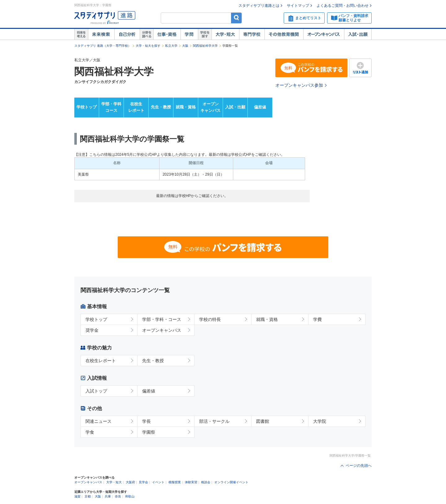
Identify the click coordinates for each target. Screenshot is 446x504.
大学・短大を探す (148, 46)
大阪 (185, 46)
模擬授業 (175, 482)
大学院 (320, 421)
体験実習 (191, 482)
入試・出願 (358, 34)
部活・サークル (214, 421)
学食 (90, 432)
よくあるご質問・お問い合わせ (343, 6)
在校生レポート (136, 107)
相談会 (206, 482)
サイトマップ (298, 6)
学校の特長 (210, 319)
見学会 (143, 482)
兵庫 (108, 496)
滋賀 (77, 496)
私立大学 (171, 46)
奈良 (118, 496)
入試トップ (96, 391)
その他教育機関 (284, 34)
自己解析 (127, 34)
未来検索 (101, 34)
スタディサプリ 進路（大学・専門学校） (103, 46)
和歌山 (130, 496)
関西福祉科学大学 (205, 46)
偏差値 (260, 107)
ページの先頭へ (359, 466)
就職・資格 (186, 107)
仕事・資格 (167, 34)
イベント (158, 482)
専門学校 (252, 34)
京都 (88, 496)
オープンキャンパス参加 (299, 85)
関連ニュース (98, 421)
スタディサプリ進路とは (259, 6)
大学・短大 (225, 34)
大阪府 (130, 482)
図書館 (263, 421)
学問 (189, 34)
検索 (236, 18)
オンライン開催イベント (231, 482)
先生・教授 (161, 107)
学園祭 (149, 432)
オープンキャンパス (324, 34)
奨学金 (92, 330)
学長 (146, 421)
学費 (317, 319)
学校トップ (87, 107)
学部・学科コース (111, 107)
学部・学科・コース (162, 319)
